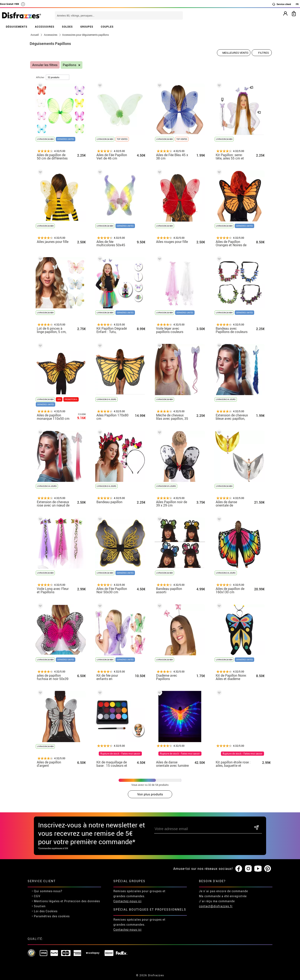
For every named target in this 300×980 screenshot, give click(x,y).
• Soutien (39, 906)
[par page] (58, 77)
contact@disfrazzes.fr (216, 906)
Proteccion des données (82, 901)
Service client (281, 4)
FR (297, 4)
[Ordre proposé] (234, 53)
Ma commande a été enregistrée (223, 896)
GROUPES (87, 27)
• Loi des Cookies (45, 911)
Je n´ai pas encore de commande (223, 891)
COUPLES (107, 27)
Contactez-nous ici (128, 901)
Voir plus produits (150, 794)
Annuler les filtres (45, 65)
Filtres (263, 53)
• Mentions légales (46, 901)
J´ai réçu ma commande (217, 901)
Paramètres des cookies (52, 916)
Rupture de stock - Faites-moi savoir (123, 754)
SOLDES (67, 27)
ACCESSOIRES (45, 27)
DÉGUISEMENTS (17, 27)
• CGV (36, 896)
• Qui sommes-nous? (47, 891)
